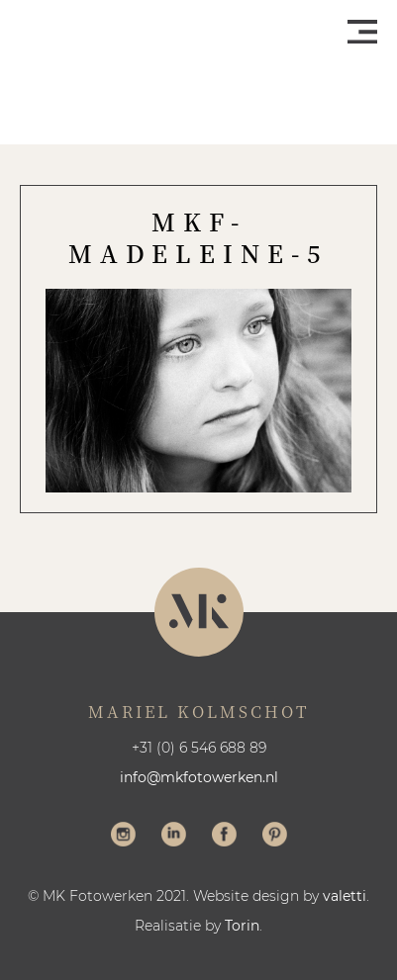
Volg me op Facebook (224, 837)
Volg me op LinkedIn (174, 837)
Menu (362, 32)
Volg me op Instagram (123, 837)
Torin (242, 926)
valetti (345, 896)
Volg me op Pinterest (275, 837)
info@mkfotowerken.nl (199, 777)
